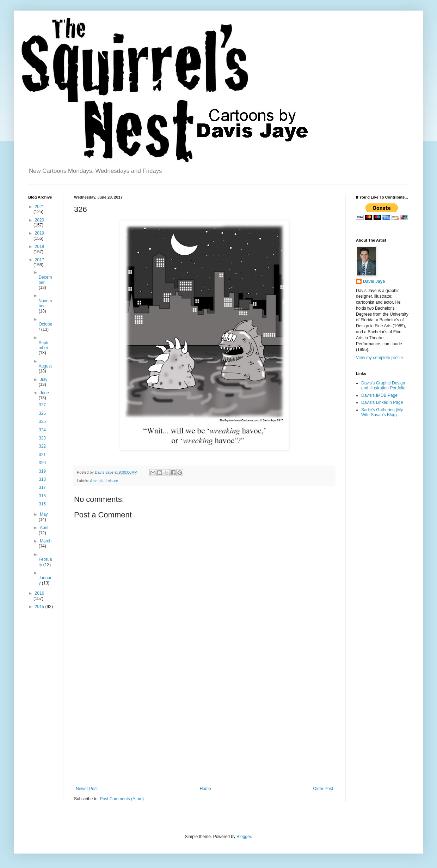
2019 (40, 233)
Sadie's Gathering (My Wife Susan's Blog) (382, 412)
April (44, 528)
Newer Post (87, 789)
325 (42, 421)
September (44, 345)
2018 (40, 247)
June (44, 393)
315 (42, 504)
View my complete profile (379, 358)
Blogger (244, 837)
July (44, 380)
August (45, 366)
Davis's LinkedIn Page (382, 402)
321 (42, 455)
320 (42, 463)
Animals (97, 481)
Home (205, 789)
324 (42, 430)
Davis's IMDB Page (379, 395)
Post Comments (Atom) (122, 799)
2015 (40, 607)
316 (42, 496)
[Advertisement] (204, 728)
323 (42, 438)
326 (42, 413)
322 (42, 446)
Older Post (323, 789)
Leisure (112, 481)
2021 (40, 207)
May (44, 514)
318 (42, 479)
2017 (40, 260)
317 (42, 487)
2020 (40, 220)
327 (42, 405)
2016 (40, 593)
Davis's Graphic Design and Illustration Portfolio (383, 386)
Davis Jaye (374, 281)
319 (42, 471)
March (46, 541)
